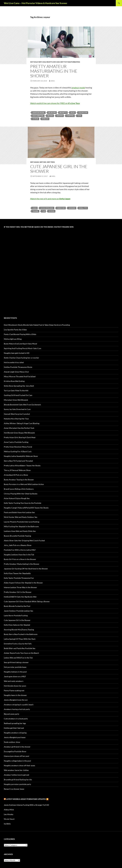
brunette (63, 113)
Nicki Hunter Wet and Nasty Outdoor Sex (21, 517)
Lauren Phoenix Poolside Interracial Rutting (22, 522)
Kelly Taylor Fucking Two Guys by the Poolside (23, 503)
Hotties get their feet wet (14, 728)
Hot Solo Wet (36, 62)
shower (60, 116)
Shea (53, 81)
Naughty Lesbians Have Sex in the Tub (19, 555)
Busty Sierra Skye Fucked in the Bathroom (21, 634)
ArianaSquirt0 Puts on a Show (16, 475)
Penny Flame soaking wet (14, 690)
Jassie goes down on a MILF (15, 676)
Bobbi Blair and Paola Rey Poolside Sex (20, 648)
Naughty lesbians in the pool (15, 672)
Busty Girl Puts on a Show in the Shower (20, 559)
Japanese (72, 208)
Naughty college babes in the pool (17, 761)
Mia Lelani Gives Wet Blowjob (16, 400)
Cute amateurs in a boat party (16, 719)
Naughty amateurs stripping (15, 733)
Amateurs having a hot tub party (17, 709)
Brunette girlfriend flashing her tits (18, 780)
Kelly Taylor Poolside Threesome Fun (19, 578)
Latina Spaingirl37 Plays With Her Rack (20, 639)
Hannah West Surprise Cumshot (17, 414)
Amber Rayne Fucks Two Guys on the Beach (21, 653)
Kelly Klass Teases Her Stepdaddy (17, 573)
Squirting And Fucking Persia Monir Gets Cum (23, 348)
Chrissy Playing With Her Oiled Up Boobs (21, 494)
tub (43, 211)
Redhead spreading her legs (15, 723)
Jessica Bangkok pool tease (15, 737)
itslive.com (83, 113)
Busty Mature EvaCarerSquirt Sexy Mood (20, 344)
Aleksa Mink (9, 810)
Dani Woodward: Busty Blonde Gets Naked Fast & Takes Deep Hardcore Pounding (37, 325)
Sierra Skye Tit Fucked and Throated (18, 461)
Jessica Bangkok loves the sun (16, 700)
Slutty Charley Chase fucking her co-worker (21, 358)
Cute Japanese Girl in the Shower (59, 169)
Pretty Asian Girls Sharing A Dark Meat (20, 437)
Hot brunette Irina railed (14, 362)
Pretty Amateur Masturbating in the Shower (54, 71)
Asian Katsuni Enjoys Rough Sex (17, 498)
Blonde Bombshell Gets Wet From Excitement (22, 405)
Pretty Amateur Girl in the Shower (18, 592)
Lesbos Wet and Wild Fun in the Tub (18, 658)
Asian (35, 208)
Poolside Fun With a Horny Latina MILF (20, 550)
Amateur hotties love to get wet (17, 775)
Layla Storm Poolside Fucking (16, 615)
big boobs (52, 113)
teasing (35, 211)
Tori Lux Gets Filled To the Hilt (16, 391)
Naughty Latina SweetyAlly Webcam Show (21, 456)
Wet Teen (51, 162)
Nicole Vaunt (9, 819)
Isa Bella (7, 824)
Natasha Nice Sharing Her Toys (16, 419)
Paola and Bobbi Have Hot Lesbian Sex (19, 512)
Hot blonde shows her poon (15, 686)
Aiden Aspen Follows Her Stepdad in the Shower (23, 583)
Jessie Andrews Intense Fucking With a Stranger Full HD (26, 805)
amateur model (78, 88)
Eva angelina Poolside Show (15, 751)
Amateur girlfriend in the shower (17, 747)
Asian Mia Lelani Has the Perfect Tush (19, 428)
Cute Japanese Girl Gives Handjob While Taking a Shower (27, 601)
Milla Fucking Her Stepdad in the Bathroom (21, 526)
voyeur (35, 119)
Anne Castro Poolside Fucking (16, 442)
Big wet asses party (12, 714)
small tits (83, 208)
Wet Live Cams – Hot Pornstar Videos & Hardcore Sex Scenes (35, 3)
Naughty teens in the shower (15, 695)
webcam (45, 119)
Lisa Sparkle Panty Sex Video (15, 330)
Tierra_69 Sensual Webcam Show (17, 470)
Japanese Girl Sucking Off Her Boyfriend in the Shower (26, 569)
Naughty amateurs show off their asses (19, 765)
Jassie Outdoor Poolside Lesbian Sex (18, 611)
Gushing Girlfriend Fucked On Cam (18, 395)
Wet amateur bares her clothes (16, 770)
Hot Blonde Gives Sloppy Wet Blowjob (19, 433)
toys (79, 116)
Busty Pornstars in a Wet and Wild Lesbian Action (24, 484)
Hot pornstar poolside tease (15, 667)
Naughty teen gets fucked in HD (17, 353)
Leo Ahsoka (9, 814)
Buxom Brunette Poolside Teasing (17, 536)
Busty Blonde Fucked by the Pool (17, 606)
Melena (50, 116)
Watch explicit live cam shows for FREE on (55, 103)
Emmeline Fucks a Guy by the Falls (18, 644)
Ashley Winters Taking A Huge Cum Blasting (22, 423)
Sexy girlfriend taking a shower (16, 662)
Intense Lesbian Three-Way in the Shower (20, 587)
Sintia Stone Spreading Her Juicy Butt (19, 386)
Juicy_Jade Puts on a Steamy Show (18, 545)
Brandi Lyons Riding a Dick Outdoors (19, 489)
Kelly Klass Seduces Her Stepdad (17, 625)
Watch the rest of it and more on (50, 199)
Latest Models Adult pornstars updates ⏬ (27, 799)
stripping (70, 116)
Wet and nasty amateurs (14, 681)
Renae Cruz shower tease (14, 789)
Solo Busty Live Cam (51, 62)
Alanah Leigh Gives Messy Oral (16, 372)
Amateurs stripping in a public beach (19, 705)
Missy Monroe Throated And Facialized (20, 376)
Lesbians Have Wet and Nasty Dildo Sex (20, 531)
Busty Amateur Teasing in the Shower (19, 480)
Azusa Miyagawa (47, 208)
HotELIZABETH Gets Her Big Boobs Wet (20, 597)
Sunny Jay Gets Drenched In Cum (17, 409)
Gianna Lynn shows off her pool (17, 756)
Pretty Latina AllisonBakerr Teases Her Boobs (22, 466)
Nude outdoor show (12, 742)
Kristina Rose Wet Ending (14, 381)
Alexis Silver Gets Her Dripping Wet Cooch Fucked (24, 540)
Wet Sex (43, 162)
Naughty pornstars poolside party (17, 784)
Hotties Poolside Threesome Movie (18, 367)
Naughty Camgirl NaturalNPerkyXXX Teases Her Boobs (26, 508)
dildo (73, 113)
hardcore (61, 208)
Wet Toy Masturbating (70, 62)
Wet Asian (35, 162)
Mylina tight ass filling (13, 339)
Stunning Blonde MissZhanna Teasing (19, 630)
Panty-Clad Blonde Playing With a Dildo (20, 334)
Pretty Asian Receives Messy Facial (18, 447)
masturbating (38, 116)
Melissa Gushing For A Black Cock (18, 451)
